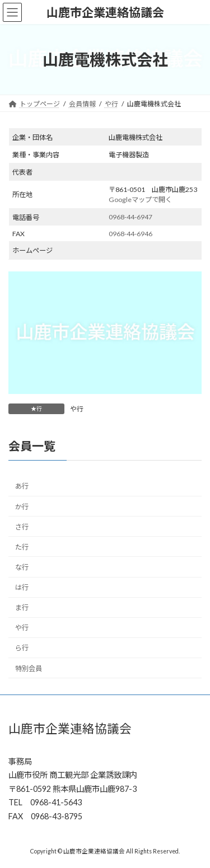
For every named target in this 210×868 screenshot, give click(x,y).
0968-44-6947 (130, 217)
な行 (22, 567)
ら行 (22, 648)
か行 (22, 507)
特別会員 (29, 668)
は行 (22, 588)
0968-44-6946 (130, 234)
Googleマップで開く (140, 200)
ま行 (22, 608)
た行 (22, 547)
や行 (77, 409)
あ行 (22, 487)
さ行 (22, 527)
